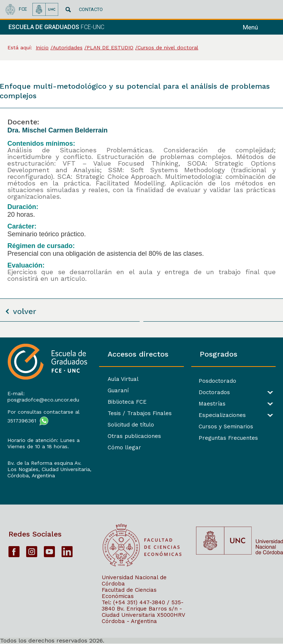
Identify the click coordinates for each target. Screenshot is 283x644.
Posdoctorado (217, 381)
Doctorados (214, 392)
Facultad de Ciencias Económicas (129, 593)
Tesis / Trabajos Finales (140, 413)
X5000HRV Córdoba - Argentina (143, 618)
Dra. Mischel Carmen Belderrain (57, 130)
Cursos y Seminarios (226, 427)
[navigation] (260, 27)
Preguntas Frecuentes (228, 438)
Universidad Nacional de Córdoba (134, 581)
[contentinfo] (141, 491)
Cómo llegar (124, 447)
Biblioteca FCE (127, 402)
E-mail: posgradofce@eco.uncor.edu (43, 397)
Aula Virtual (123, 379)
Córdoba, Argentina (31, 475)
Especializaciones (222, 415)
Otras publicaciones (134, 436)
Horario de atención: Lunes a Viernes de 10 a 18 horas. (43, 443)
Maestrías (212, 404)
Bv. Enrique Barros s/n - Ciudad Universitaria (142, 612)
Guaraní (118, 390)
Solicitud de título (131, 425)
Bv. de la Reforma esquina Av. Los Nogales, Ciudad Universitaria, (49, 466)
